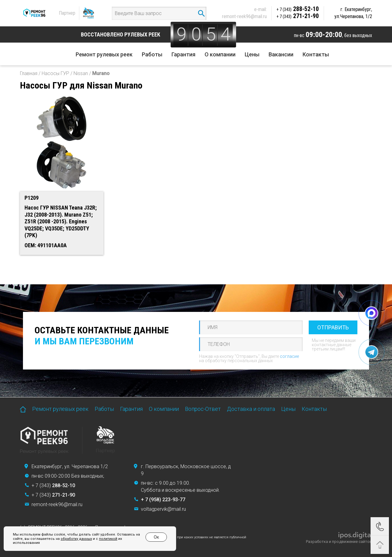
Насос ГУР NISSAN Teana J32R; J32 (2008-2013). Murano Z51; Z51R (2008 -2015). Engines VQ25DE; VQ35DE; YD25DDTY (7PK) (61, 221)
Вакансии (281, 54)
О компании (220, 54)
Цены (252, 54)
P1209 (32, 198)
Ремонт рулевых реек (104, 54)
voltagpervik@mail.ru (163, 509)
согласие (289, 356)
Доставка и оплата (251, 409)
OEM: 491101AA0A (46, 245)
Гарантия (183, 54)
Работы (152, 54)
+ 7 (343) (53, 485)
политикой (108, 539)
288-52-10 (298, 9)
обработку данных (76, 539)
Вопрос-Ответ (203, 409)
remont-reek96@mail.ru (244, 16)
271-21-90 (298, 16)
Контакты (316, 54)
